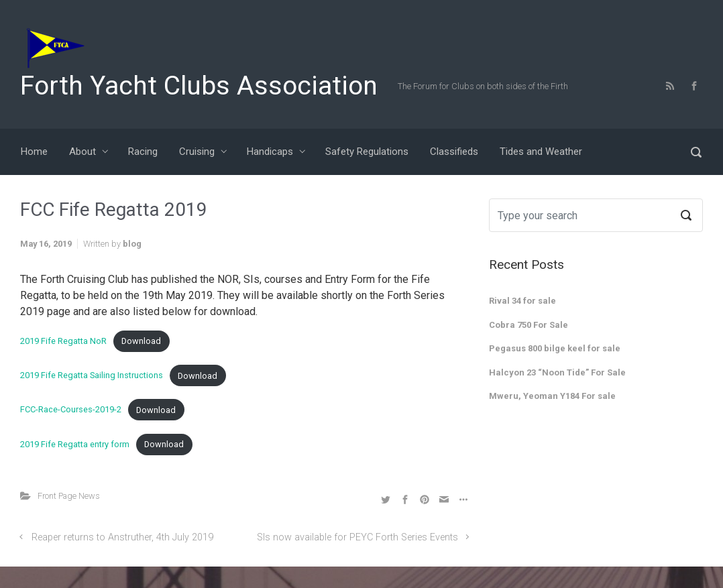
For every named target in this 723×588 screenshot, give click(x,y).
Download (141, 341)
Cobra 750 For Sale (529, 325)
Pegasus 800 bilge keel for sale (555, 348)
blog (132, 244)
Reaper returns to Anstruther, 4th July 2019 (122, 537)
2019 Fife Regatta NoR (63, 341)
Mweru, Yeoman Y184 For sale (552, 396)
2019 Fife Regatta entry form (75, 444)
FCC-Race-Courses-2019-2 (71, 410)
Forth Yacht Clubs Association (199, 86)
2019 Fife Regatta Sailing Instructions (92, 376)
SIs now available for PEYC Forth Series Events (357, 537)
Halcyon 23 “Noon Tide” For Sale (557, 372)
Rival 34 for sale (522, 301)
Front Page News (69, 496)
